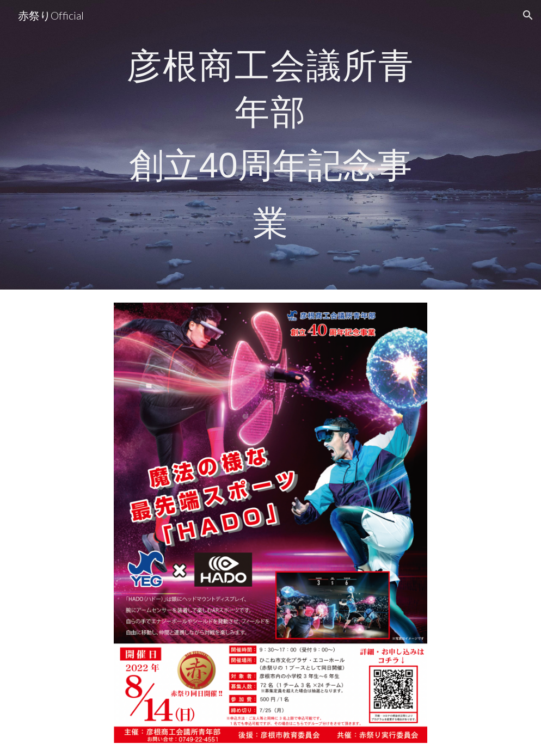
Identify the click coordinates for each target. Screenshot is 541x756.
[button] (528, 15)
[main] (270, 145)
